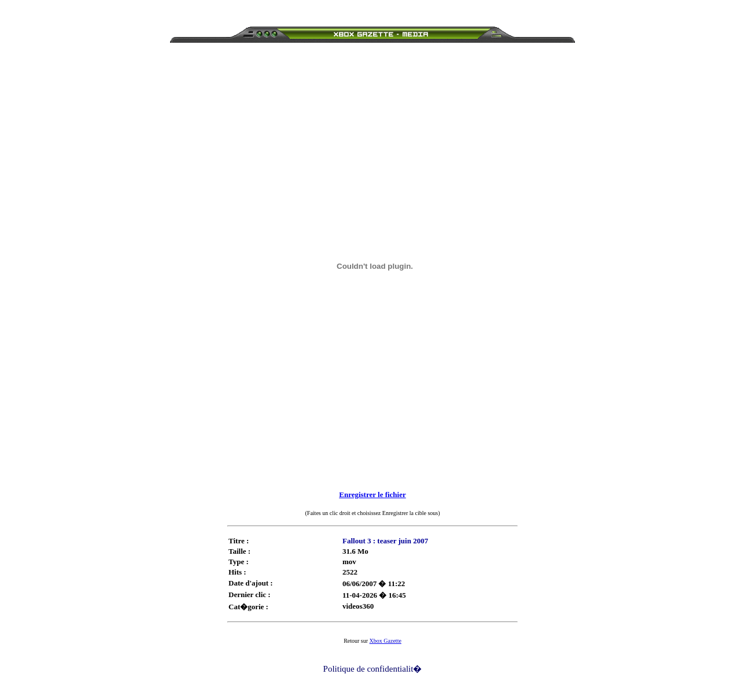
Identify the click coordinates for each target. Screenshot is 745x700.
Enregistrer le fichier (372, 495)
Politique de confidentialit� (373, 669)
